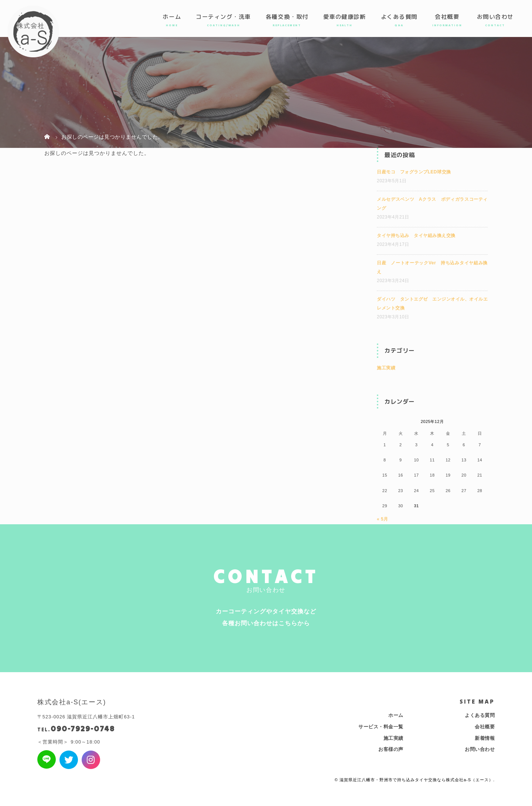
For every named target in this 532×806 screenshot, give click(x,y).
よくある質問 (399, 17)
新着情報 (485, 738)
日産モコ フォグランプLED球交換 (414, 172)
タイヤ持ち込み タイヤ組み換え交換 (416, 236)
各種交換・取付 (287, 17)
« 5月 (383, 519)
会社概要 (447, 17)
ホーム (172, 17)
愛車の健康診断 (345, 17)
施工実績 (386, 368)
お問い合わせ (495, 17)
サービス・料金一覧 (381, 727)
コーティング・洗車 (223, 17)
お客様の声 (391, 749)
